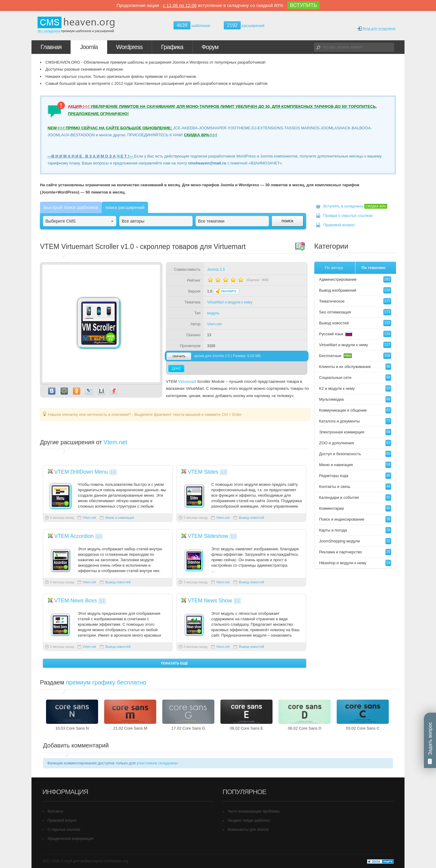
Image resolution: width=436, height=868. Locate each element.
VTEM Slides (203, 472)
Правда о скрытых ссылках (348, 215)
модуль (213, 313)
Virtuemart (187, 381)
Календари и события (355, 497)
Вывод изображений (355, 290)
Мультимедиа (355, 399)
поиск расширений (125, 207)
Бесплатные (355, 356)
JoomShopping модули (355, 541)
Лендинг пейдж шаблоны (249, 820)
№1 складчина (49, 31)
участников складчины (157, 763)
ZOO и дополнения (355, 443)
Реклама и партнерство (355, 552)
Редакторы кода (355, 476)
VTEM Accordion (74, 536)
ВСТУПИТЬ (303, 5)
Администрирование (355, 279)
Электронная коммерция (355, 432)
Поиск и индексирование (355, 519)
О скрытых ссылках (64, 830)
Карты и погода (355, 530)
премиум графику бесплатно (106, 682)
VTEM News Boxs (76, 601)
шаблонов (192, 26)
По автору (334, 268)
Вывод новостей (251, 518)
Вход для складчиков (376, 29)
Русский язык (355, 334)
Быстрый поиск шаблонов (71, 207)
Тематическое (355, 301)
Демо (176, 369)
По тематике (373, 268)
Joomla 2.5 (216, 270)
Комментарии (355, 508)
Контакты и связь (355, 487)
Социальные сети (355, 378)
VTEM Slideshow (208, 536)
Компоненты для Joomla (248, 830)
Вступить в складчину (355, 206)
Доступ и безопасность (355, 454)
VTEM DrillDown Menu (81, 472)
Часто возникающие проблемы (254, 811)
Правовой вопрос (339, 225)
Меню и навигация (120, 518)
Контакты (55, 811)
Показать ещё (175, 663)
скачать (179, 356)
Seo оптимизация (355, 312)
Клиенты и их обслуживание (355, 367)
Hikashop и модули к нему (355, 563)
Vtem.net (214, 324)
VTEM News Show (210, 601)
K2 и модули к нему (355, 388)
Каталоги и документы (355, 421)
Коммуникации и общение (355, 410)
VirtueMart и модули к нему (230, 302)
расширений (244, 25)
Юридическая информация (71, 839)
